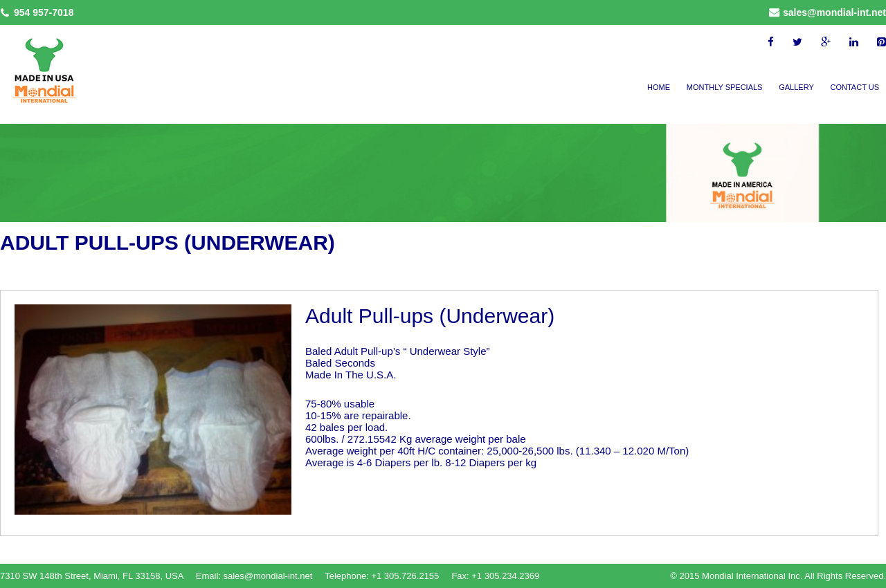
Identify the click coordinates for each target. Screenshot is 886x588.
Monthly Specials (725, 87)
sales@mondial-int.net (834, 12)
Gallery (796, 87)
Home (659, 87)
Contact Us (855, 87)
